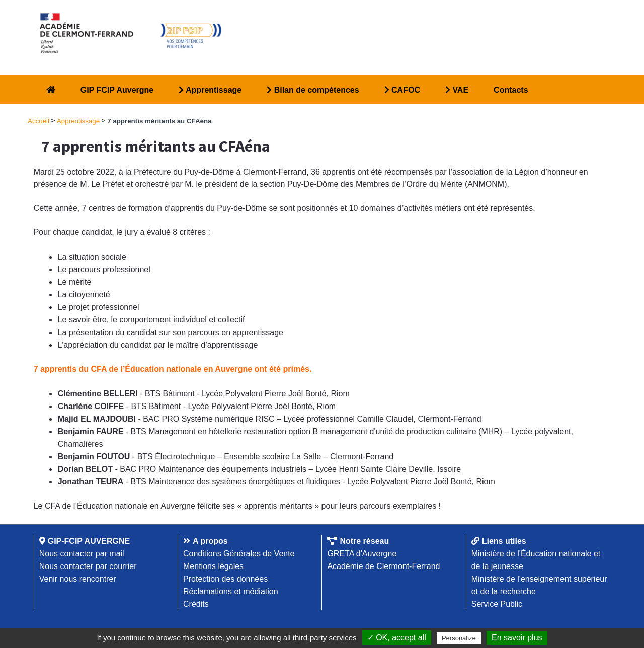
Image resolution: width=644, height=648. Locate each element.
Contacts (511, 90)
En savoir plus (517, 638)
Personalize (459, 638)
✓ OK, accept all (397, 638)
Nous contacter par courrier (88, 566)
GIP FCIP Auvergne (117, 90)
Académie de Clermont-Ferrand (383, 566)
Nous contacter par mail (82, 554)
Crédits (196, 604)
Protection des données (225, 579)
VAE (457, 90)
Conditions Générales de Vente (239, 554)
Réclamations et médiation (231, 591)
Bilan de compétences (313, 90)
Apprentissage (210, 90)
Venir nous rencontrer (78, 579)
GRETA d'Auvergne (362, 554)
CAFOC (402, 90)
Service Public (497, 604)
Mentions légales (213, 566)
